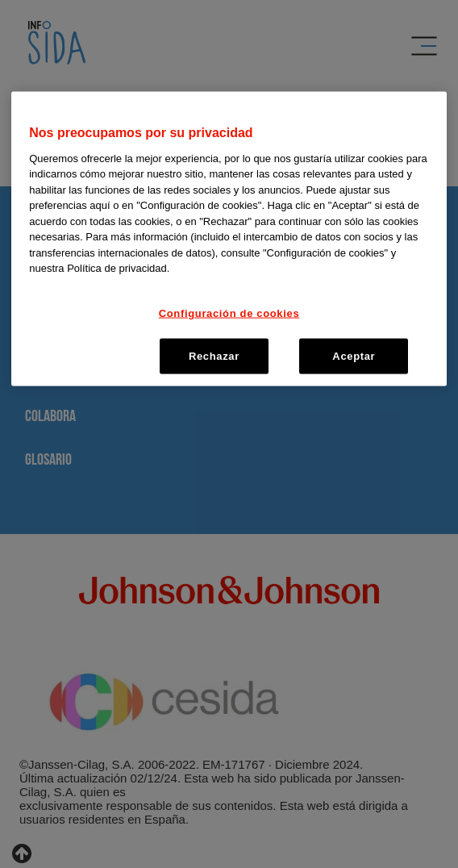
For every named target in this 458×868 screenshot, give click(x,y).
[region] (229, 239)
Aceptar (354, 356)
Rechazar (214, 356)
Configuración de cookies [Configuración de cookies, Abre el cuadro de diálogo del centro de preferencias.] (229, 313)
